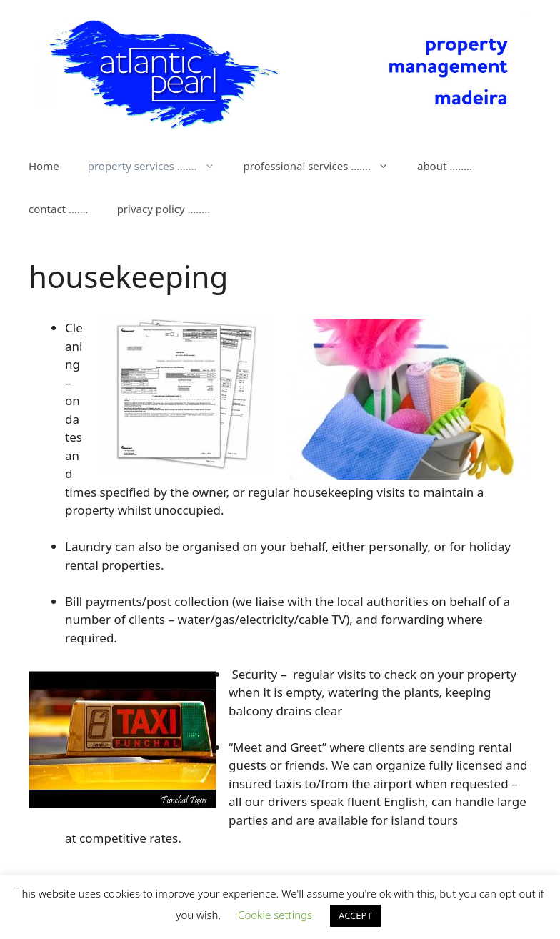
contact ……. (59, 209)
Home (44, 166)
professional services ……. (323, 166)
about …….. (445, 166)
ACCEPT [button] (355, 915)
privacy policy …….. (164, 209)
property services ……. (159, 166)
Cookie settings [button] (275, 915)
